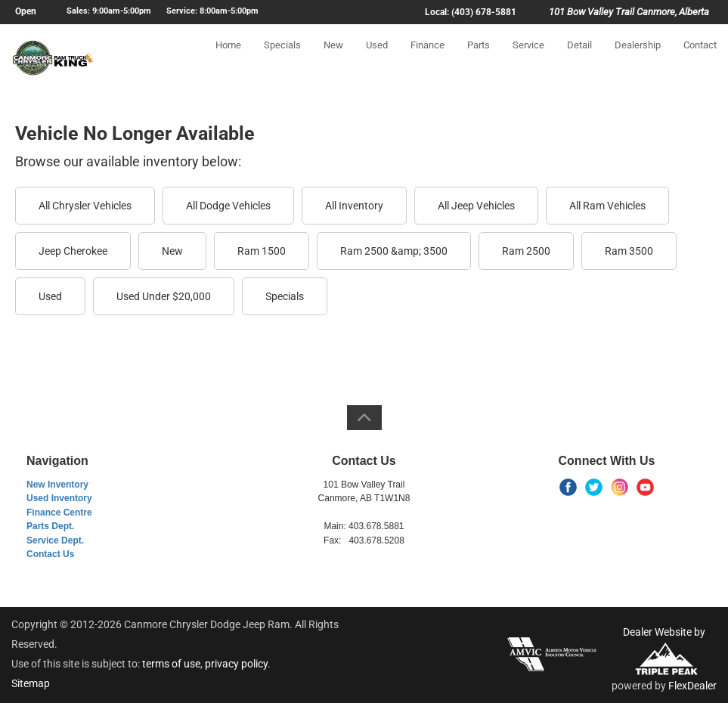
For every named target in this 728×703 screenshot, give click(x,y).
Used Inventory (59, 498)
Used (377, 58)
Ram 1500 (262, 251)
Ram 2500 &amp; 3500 (394, 251)
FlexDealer (692, 686)
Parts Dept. (50, 526)
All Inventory (354, 206)
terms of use (171, 664)
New (333, 58)
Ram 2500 (526, 251)
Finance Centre (59, 513)
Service (528, 58)
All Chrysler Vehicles (85, 206)
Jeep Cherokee (73, 251)
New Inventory (57, 485)
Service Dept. (55, 540)
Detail (579, 58)
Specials (282, 58)
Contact (700, 58)
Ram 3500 (629, 251)
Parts (479, 58)
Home (228, 58)
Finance (428, 58)
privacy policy (236, 664)
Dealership (638, 58)
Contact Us (50, 554)
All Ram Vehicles (607, 206)
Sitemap (31, 683)
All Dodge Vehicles (228, 206)
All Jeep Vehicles (476, 206)
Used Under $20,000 (164, 296)
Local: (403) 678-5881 (471, 12)
